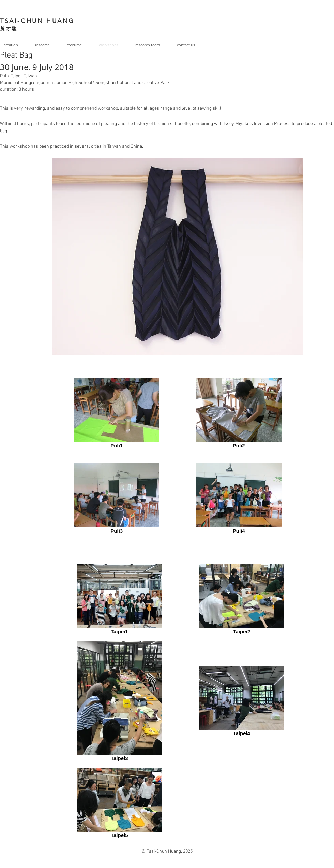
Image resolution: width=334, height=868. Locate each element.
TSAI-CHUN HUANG (37, 21)
